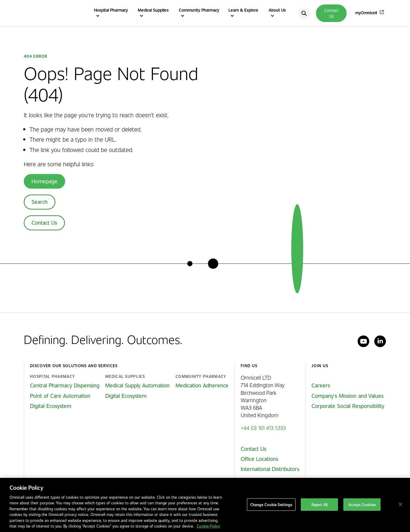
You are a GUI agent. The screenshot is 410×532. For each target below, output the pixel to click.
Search (40, 202)
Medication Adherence (202, 385)
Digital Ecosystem (51, 406)
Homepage (44, 181)
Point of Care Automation (60, 396)
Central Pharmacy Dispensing (65, 385)
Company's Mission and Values (348, 396)
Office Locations (259, 459)
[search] (304, 13)
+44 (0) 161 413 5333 (263, 428)
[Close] (400, 504)
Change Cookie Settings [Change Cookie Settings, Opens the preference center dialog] (271, 504)
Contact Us (331, 13)
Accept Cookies (362, 504)
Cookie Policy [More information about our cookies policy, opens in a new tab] (208, 526)
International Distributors (270, 469)
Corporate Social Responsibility (348, 406)
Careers (321, 385)
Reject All (320, 504)
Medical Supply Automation (137, 385)
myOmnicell (366, 13)
